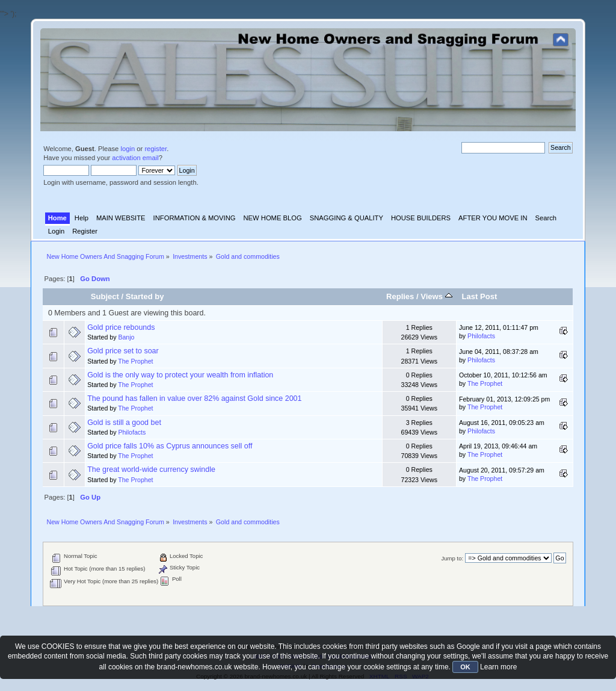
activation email (135, 158)
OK (465, 667)
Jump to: (453, 558)
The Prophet (135, 361)
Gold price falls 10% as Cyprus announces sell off (170, 446)
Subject (105, 296)
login (128, 149)
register (156, 149)
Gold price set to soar (123, 351)
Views (436, 296)
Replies (400, 296)
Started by (145, 296)
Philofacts (481, 336)
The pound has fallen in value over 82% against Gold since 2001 (194, 398)
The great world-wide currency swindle (151, 469)
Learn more (498, 667)
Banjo (126, 337)
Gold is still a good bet (124, 423)
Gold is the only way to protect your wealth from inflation (180, 375)
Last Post (480, 296)
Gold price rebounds (121, 327)
